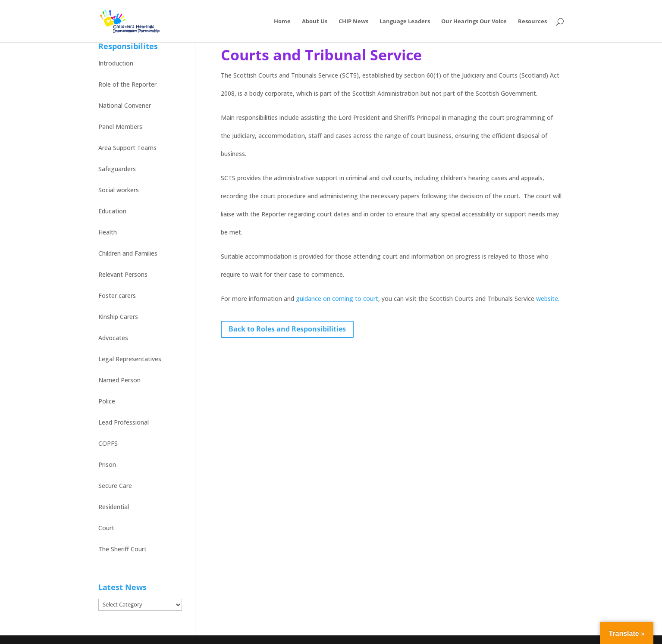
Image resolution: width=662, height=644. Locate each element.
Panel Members (120, 127)
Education (112, 211)
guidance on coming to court (337, 299)
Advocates (113, 338)
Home (282, 22)
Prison (107, 464)
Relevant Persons (123, 274)
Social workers (119, 190)
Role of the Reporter (127, 84)
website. (548, 299)
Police (107, 401)
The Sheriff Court (122, 549)
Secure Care (115, 486)
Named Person (119, 380)
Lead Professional (124, 422)
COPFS (108, 443)
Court (106, 528)
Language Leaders (405, 22)
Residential (114, 507)
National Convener (125, 105)
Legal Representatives (130, 359)
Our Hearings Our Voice (474, 22)
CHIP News (353, 22)
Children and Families (128, 253)
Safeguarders (117, 169)
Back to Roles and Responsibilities (287, 329)
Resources (532, 22)
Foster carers (117, 295)
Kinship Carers (118, 317)
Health (108, 232)
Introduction (116, 63)
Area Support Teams (127, 148)
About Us (315, 22)
